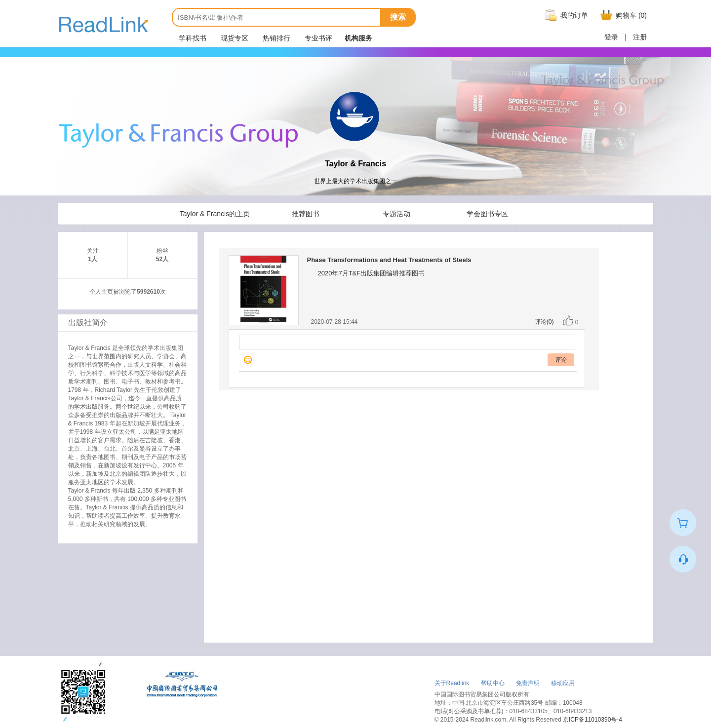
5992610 (148, 292)
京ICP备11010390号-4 (592, 720)
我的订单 (565, 15)
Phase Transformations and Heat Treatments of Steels (389, 260)
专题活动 (396, 214)
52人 (162, 259)
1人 (93, 259)
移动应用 (563, 683)
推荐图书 (306, 214)
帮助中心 (493, 683)
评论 (561, 360)
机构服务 (358, 38)
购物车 (622, 15)
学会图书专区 (487, 214)
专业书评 (317, 38)
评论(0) (544, 322)
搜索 (398, 17)
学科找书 (192, 38)
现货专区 (234, 38)
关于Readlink (452, 683)
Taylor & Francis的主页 (215, 214)
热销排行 (276, 38)
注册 (640, 37)
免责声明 (528, 683)
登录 (611, 37)
